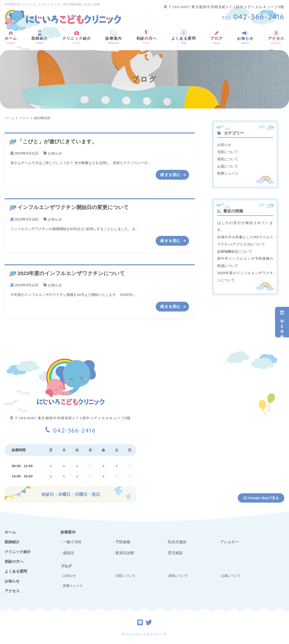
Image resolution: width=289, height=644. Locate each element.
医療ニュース (228, 173)
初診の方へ (147, 37)
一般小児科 (72, 541)
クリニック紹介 (77, 37)
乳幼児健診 (177, 541)
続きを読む (171, 174)
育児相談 (175, 551)
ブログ (216, 37)
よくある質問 (184, 37)
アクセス (12, 590)
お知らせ (245, 37)
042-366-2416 (71, 428)
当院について (228, 152)
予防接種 (122, 541)
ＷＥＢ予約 (282, 322)
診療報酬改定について (235, 250)
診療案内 (114, 37)
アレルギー (229, 541)
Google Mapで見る (261, 497)
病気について (228, 159)
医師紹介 (40, 37)
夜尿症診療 (124, 551)
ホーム (11, 37)
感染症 (68, 551)
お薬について (228, 166)
